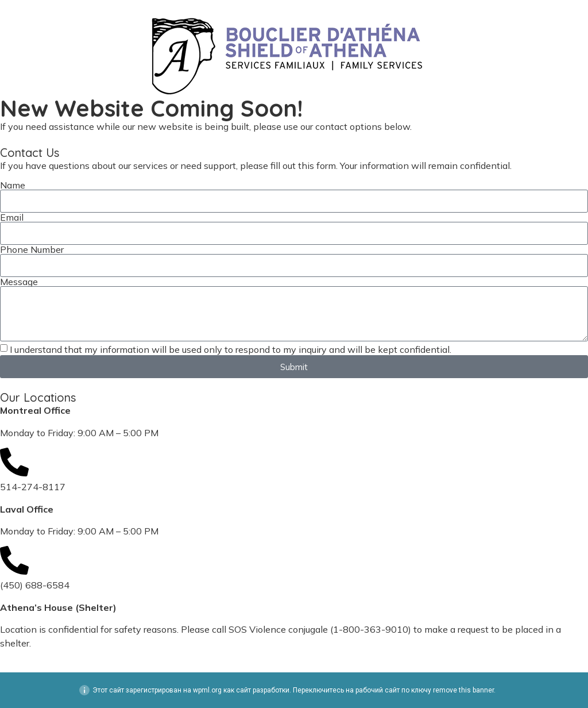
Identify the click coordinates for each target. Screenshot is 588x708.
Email (12, 217)
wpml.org (207, 690)
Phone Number (32, 249)
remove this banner (463, 690)
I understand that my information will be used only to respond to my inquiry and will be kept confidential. (231, 349)
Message (19, 282)
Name (13, 185)
